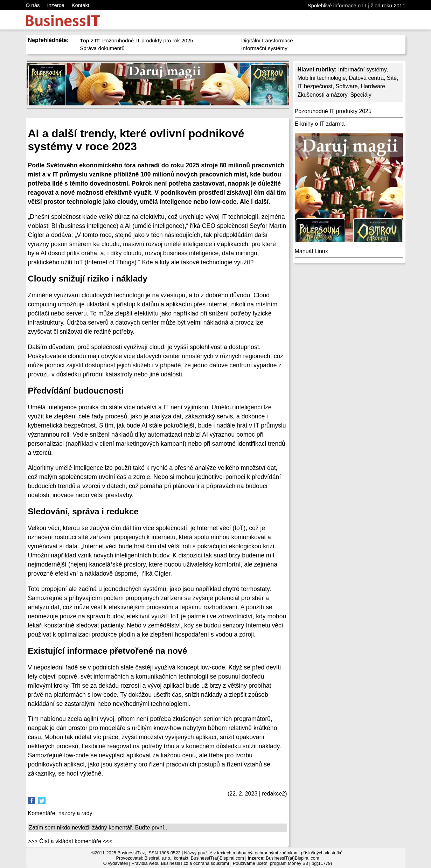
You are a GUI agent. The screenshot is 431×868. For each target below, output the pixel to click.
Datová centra (366, 78)
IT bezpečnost (315, 86)
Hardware (373, 86)
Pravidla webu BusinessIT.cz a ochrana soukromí (180, 863)
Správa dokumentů (102, 48)
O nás (33, 5)
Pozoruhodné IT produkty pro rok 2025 (137, 40)
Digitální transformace (267, 40)
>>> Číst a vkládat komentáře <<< (70, 841)
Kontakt (80, 5)
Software (347, 86)
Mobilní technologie (322, 78)
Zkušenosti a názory (322, 95)
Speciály (361, 95)
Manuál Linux (311, 251)
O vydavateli (116, 863)
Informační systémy (264, 48)
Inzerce (55, 5)
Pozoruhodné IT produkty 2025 (333, 111)
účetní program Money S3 (282, 863)
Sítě (392, 78)
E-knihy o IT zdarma (320, 124)
